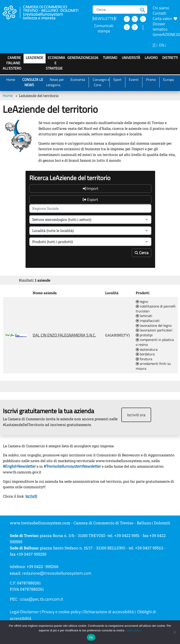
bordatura (145, 354)
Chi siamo (161, 8)
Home (11, 80)
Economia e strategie (55, 63)
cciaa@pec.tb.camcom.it (41, 599)
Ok (91, 637)
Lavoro (151, 58)
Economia (78, 80)
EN (162, 45)
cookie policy (133, 630)
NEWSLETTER (105, 18)
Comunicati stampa (104, 28)
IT (154, 45)
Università (131, 58)
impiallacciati (148, 321)
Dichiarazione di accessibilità (109, 612)
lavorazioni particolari (154, 330)
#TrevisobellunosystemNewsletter (72, 466)
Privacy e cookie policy (61, 612)
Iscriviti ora (136, 415)
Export (90, 199)
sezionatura (147, 350)
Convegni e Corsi (101, 82)
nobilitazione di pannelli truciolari (156, 309)
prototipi (144, 335)
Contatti (159, 13)
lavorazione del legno (154, 326)
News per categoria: (55, 82)
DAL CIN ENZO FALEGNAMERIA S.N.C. (64, 335)
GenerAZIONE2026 (83, 58)
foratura (144, 359)
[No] (174, 632)
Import (90, 188)
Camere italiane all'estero (12, 63)
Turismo (110, 58)
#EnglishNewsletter (19, 466)
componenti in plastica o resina (155, 342)
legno (142, 302)
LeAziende (35, 58)
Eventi (134, 80)
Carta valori (165, 18)
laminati (144, 316)
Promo (151, 80)
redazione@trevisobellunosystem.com (57, 573)
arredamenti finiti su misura (153, 366)
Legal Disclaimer (24, 612)
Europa (168, 80)
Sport (117, 80)
